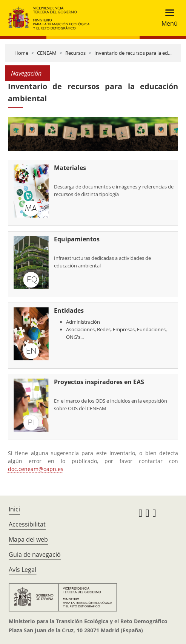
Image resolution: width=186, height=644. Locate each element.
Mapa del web (28, 539)
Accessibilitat (27, 524)
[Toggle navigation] (167, 18)
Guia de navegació (35, 554)
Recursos (75, 53)
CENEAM (47, 53)
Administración (83, 322)
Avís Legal (22, 570)
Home (21, 53)
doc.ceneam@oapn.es (36, 469)
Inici (14, 509)
